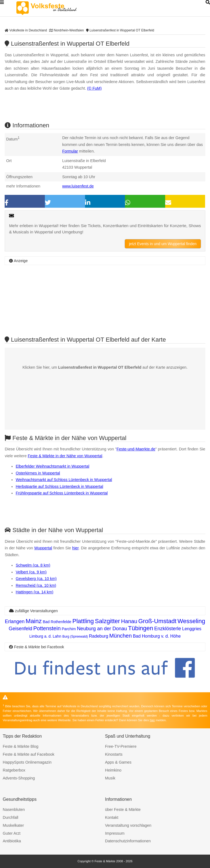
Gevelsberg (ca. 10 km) (36, 579)
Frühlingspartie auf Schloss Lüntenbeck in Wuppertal (62, 493)
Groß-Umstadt (157, 621)
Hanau (129, 621)
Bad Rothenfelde (57, 622)
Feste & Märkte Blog (21, 746)
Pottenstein (47, 628)
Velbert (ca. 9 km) (31, 572)
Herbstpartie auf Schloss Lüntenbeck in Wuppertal (59, 486)
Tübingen (141, 628)
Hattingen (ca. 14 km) (34, 592)
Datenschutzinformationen (128, 841)
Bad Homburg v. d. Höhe (157, 636)
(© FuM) (94, 88)
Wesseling (191, 621)
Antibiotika (12, 841)
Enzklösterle (168, 629)
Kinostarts (114, 754)
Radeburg (98, 636)
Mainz (34, 621)
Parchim (69, 629)
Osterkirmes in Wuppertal (38, 473)
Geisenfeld (21, 629)
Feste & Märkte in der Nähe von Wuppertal (65, 456)
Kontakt (112, 817)
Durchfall (11, 817)
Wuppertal (43, 548)
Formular (70, 151)
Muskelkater (13, 825)
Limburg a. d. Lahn (45, 636)
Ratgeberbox (14, 770)
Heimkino (113, 770)
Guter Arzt (12, 833)
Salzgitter (107, 621)
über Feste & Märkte (123, 810)
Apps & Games (118, 762)
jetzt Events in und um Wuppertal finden (163, 244)
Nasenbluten (14, 810)
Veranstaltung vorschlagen (128, 825)
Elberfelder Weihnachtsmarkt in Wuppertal (52, 466)
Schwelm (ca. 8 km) (33, 565)
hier (75, 548)
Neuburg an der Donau (102, 629)
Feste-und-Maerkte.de (136, 449)
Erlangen (15, 621)
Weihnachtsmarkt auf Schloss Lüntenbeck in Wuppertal (64, 480)
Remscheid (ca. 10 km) (36, 585)
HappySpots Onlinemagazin (27, 762)
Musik (110, 778)
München (121, 636)
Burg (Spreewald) (75, 637)
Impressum (115, 833)
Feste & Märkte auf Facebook (29, 754)
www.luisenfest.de (78, 186)
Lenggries (192, 629)
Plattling (83, 621)
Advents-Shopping (19, 778)
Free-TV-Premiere (121, 746)
